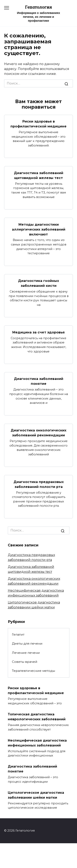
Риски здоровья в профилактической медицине (38, 124)
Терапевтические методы (33, 671)
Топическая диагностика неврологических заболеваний (37, 717)
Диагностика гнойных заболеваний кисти (38, 283)
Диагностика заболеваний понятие (39, 381)
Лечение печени (26, 653)
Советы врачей (25, 662)
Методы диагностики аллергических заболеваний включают (39, 229)
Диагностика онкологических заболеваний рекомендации (38, 433)
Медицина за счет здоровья (38, 332)
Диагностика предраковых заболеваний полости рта (39, 484)
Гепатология (38, 7)
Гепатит (18, 634)
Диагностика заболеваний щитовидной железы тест (39, 175)
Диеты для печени (27, 643)
